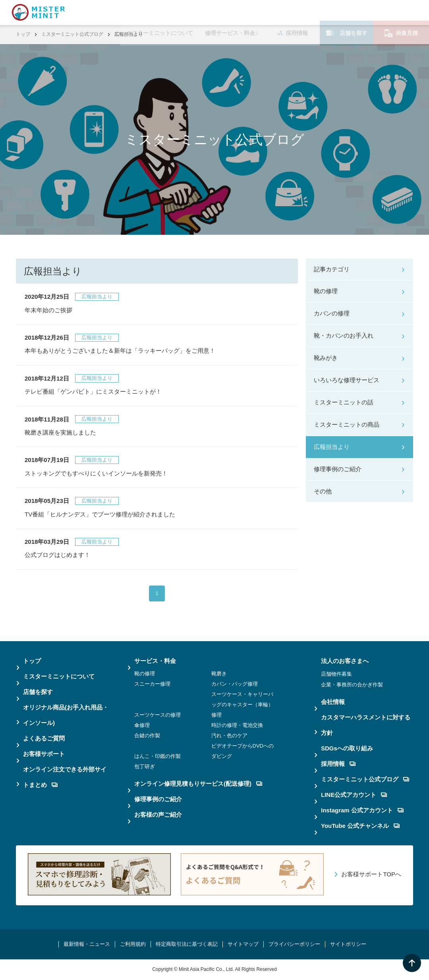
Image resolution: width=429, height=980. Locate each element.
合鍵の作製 (147, 735)
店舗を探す (347, 12)
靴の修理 (326, 291)
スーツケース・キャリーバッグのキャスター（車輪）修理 (242, 705)
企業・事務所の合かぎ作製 (352, 685)
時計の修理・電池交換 (237, 725)
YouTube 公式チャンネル (360, 826)
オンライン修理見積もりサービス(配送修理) (198, 784)
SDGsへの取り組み (347, 748)
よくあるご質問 (44, 738)
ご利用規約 (133, 944)
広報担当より (332, 447)
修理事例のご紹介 (338, 469)
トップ (23, 34)
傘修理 (142, 725)
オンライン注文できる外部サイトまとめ (65, 777)
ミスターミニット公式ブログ (72, 34)
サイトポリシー (348, 944)
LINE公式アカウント (354, 795)
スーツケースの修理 (157, 715)
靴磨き (219, 674)
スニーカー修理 (152, 684)
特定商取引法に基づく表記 (187, 944)
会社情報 (333, 702)
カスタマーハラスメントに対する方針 (366, 725)
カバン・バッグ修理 (235, 684)
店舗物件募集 (336, 674)
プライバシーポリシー (294, 944)
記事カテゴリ (332, 269)
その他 (323, 491)
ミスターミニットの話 (344, 402)
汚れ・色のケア (229, 735)
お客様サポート (44, 754)
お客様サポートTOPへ (371, 874)
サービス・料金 (155, 661)
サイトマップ (243, 944)
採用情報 (292, 12)
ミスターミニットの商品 (347, 424)
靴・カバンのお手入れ (344, 335)
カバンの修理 (332, 313)
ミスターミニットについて (160, 12)
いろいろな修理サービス (347, 380)
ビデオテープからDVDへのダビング (243, 751)
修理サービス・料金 (230, 12)
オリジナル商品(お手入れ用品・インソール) (66, 715)
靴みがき (326, 358)
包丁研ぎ (145, 766)
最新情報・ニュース (87, 944)
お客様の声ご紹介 (158, 815)
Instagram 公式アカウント (362, 810)
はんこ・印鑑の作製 (157, 756)
